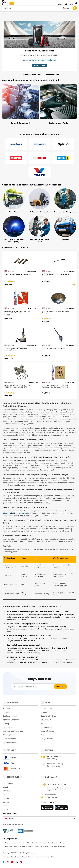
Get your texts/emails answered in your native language (60, 789)
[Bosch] (40, 158)
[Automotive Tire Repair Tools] (39, 229)
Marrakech (7, 791)
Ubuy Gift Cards (47, 731)
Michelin (6, 513)
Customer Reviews (48, 716)
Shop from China (26, 846)
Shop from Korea (11, 846)
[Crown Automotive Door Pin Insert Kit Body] (21, 261)
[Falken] (40, 144)
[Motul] (16, 158)
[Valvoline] (40, 172)
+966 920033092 (50, 797)
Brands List (45, 712)
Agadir (5, 806)
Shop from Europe (59, 846)
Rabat (5, 787)
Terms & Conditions (12, 857)
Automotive (33, 382)
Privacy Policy (27, 857)
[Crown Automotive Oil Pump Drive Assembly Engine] (21, 335)
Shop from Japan (38, 843)
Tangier (6, 798)
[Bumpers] (65, 228)
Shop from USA (10, 843)
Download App (47, 708)
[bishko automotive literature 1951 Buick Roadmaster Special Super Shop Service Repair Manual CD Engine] (59, 372)
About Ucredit (47, 727)
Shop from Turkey (42, 846)
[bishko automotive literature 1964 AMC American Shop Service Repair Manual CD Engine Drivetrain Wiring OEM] (21, 298)
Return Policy (46, 720)
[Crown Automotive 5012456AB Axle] (59, 335)
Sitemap (6, 724)
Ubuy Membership (10, 742)
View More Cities (10, 813)
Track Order (8, 727)
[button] (61, 4)
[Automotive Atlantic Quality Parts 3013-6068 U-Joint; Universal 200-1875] (21, 372)
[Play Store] (61, 808)
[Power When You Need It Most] (39, 34)
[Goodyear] (16, 144)
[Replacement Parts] (59, 104)
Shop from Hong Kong (56, 843)
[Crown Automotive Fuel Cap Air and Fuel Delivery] (59, 298)
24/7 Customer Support (57, 784)
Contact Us (7, 712)
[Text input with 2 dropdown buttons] (32, 8)
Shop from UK (24, 843)
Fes (4, 795)
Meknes (6, 802)
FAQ (42, 724)
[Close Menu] (2, 5)
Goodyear (23, 513)
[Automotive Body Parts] (39, 201)
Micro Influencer (9, 739)
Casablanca (8, 783)
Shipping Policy (9, 735)
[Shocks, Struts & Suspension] (65, 201)
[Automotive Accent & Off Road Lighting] (14, 229)
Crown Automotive (32, 271)
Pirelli (12, 513)
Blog (43, 735)
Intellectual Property (11, 720)
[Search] (75, 8)
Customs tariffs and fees (13, 731)
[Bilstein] (63, 158)
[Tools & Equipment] (21, 104)
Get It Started (40, 66)
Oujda (5, 810)
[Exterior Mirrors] (14, 201)
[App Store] (48, 808)
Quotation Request (10, 716)
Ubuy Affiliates (47, 739)
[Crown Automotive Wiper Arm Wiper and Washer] (59, 261)
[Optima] (63, 144)
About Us (6, 708)
